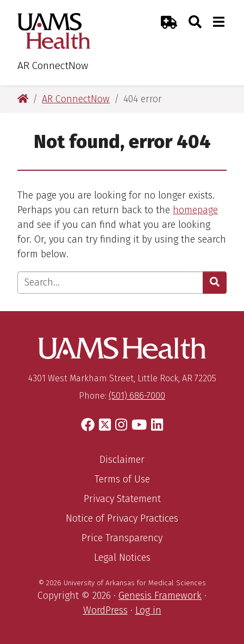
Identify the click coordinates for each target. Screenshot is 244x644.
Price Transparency (122, 538)
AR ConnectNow (53, 66)
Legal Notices (122, 558)
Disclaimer (122, 460)
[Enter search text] (110, 283)
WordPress (105, 610)
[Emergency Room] (169, 22)
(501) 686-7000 (137, 396)
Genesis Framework (160, 596)
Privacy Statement (122, 499)
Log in (148, 610)
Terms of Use (122, 479)
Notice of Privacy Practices (122, 518)
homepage (195, 210)
